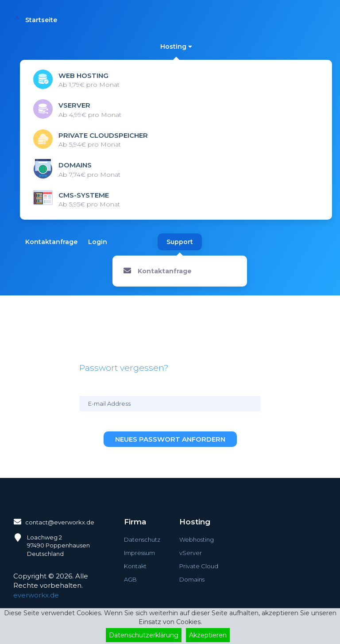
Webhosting (197, 539)
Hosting (176, 47)
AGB (130, 579)
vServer (191, 553)
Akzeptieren (208, 635)
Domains (192, 579)
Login (98, 242)
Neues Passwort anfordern (170, 439)
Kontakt (135, 566)
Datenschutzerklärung (144, 635)
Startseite (41, 20)
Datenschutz (142, 539)
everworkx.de (36, 595)
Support (180, 242)
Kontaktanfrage (51, 242)
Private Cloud (199, 566)
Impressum (139, 553)
